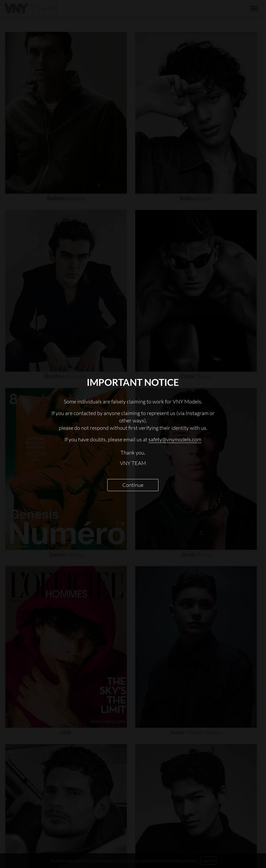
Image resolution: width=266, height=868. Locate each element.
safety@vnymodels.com (175, 439)
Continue (133, 485)
